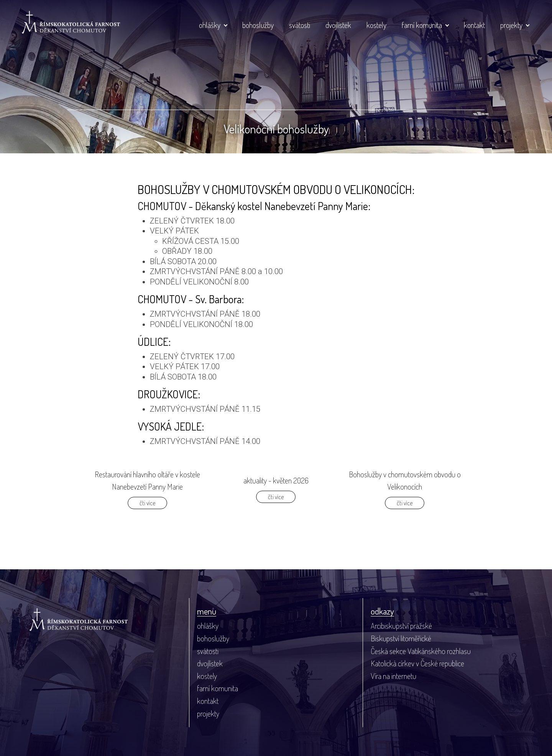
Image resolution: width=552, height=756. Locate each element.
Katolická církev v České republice (417, 663)
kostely (376, 25)
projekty (511, 25)
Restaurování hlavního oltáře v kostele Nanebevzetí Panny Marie (147, 481)
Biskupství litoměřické (401, 638)
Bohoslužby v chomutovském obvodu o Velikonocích (405, 481)
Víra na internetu (393, 676)
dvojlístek (338, 25)
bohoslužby (258, 25)
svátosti (300, 25)
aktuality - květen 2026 (276, 480)
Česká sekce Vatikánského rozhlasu (421, 651)
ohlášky (210, 25)
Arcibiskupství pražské (401, 626)
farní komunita (422, 25)
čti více (147, 503)
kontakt (474, 25)
